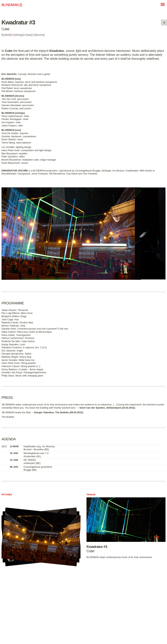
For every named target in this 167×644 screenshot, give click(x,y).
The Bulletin (8, 417)
